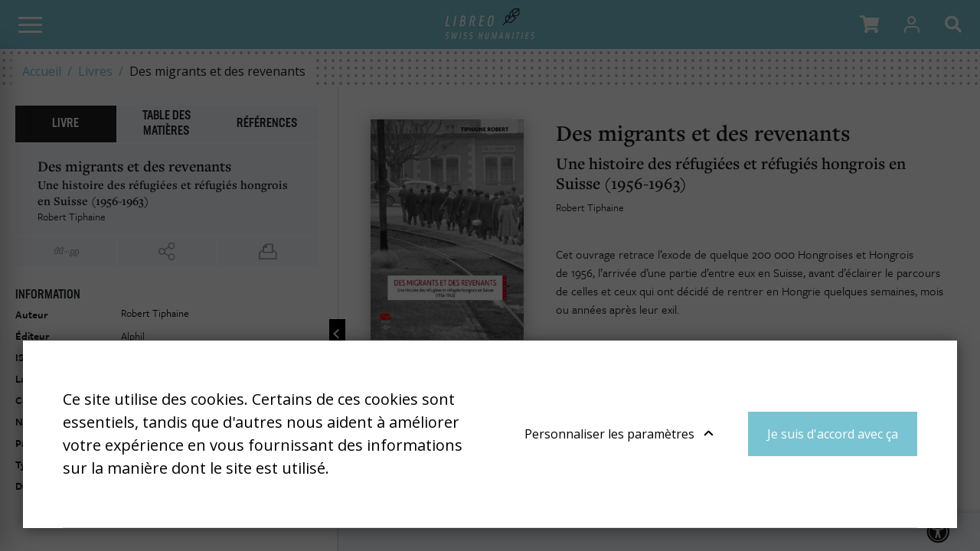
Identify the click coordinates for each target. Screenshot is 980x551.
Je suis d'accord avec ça (833, 434)
